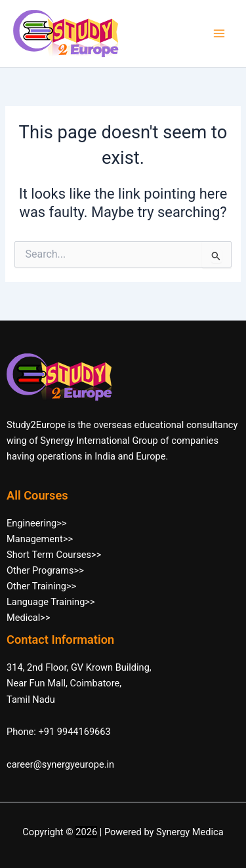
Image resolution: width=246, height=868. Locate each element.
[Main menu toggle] (219, 33)
